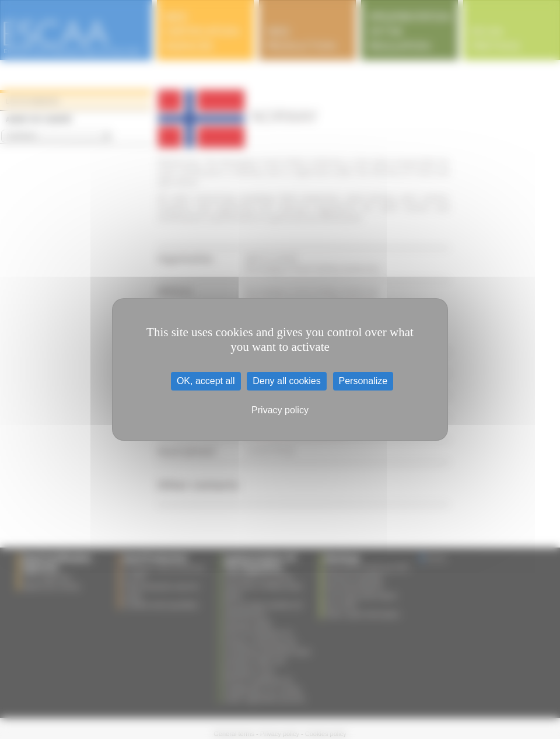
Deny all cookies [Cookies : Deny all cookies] (287, 381)
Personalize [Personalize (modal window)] (363, 381)
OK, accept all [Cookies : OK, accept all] (206, 381)
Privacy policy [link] (280, 410)
